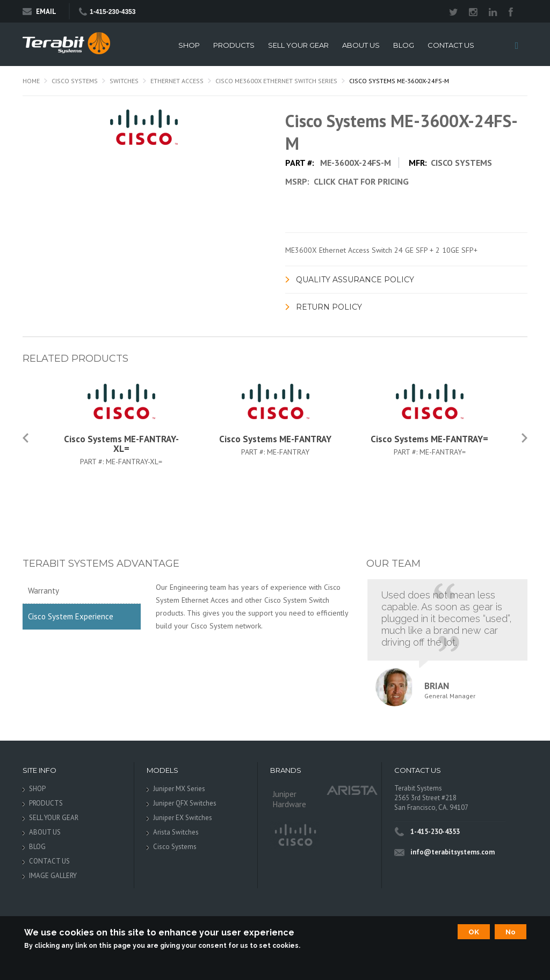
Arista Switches (176, 832)
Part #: (93, 462)
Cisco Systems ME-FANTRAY (275, 439)
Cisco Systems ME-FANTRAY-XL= (121, 444)
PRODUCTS (234, 45)
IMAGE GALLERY (53, 876)
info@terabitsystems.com (453, 852)
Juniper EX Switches (183, 818)
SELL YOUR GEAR (298, 45)
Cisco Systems (75, 81)
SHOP (189, 45)
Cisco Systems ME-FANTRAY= (429, 439)
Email (39, 12)
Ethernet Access (177, 81)
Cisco (295, 836)
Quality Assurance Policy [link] (355, 280)
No (511, 932)
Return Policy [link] (329, 307)
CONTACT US (451, 45)
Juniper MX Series (179, 789)
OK (474, 932)
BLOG (404, 45)
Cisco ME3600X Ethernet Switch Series (276, 81)
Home (31, 81)
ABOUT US (361, 45)
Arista (352, 790)
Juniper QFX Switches (185, 803)
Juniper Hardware (290, 799)
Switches (124, 81)
